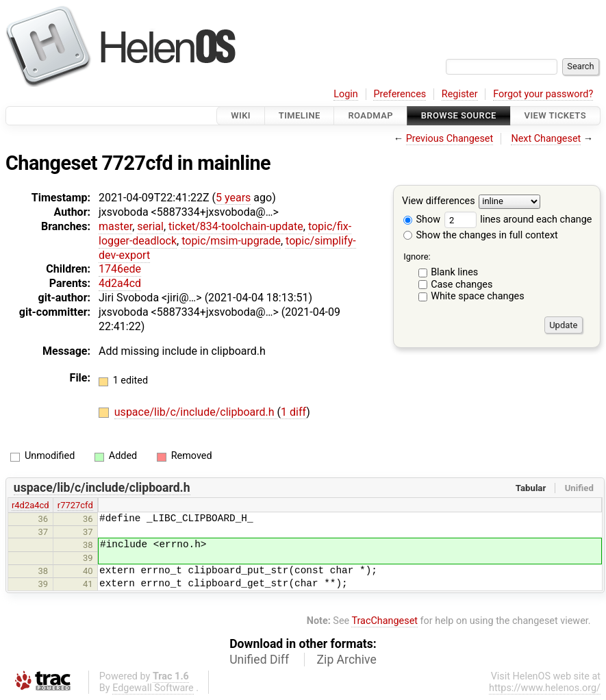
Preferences (400, 94)
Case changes (462, 285)
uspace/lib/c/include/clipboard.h (196, 412)
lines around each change (518, 220)
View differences (439, 202)
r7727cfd (75, 505)
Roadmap (370, 115)
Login (346, 94)
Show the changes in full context (481, 235)
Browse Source (459, 115)
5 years (233, 198)
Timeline (300, 115)
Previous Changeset (450, 139)
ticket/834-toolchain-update (236, 226)
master (115, 226)
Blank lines (454, 272)
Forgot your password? (543, 94)
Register (460, 94)
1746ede (120, 269)
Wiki (241, 115)
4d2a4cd (120, 283)
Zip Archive (347, 660)
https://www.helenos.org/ (545, 688)
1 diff (293, 412)
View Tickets (555, 115)
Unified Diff (259, 660)
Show (422, 220)
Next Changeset (546, 139)
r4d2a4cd (30, 505)
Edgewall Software (153, 688)
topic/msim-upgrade (231, 241)
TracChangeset (384, 621)
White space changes (478, 296)
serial (150, 226)
